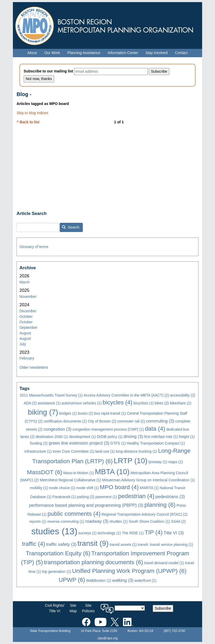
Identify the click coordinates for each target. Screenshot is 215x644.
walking (123, 580)
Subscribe (163, 608)
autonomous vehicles (82, 403)
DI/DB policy (110, 437)
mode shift (88, 488)
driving (133, 437)
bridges (68, 413)
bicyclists (144, 403)
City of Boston (102, 421)
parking (86, 497)
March (25, 282)
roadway (97, 521)
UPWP (72, 580)
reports (38, 521)
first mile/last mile (161, 437)
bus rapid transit (110, 413)
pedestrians (170, 497)
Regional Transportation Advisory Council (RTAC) (144, 514)
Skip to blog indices (32, 113)
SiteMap (73, 608)
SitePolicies (88, 608)
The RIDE (133, 533)
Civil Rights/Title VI (55, 608)
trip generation (57, 572)
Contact (181, 53)
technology (109, 533)
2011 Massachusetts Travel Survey (51, 395)
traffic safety (61, 544)
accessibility (183, 395)
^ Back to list (28, 122)
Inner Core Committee (73, 451)
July (23, 344)
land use (105, 451)
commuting (160, 421)
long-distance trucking (136, 451)
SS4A (178, 521)
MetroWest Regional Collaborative (70, 480)
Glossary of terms (34, 247)
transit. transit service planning (165, 545)
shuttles (118, 521)
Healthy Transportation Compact (156, 443)
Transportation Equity (58, 553)
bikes (162, 403)
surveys (87, 533)
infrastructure (38, 451)
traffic (34, 544)
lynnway (158, 462)
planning (160, 505)
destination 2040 (52, 437)
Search (71, 227)
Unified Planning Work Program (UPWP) (129, 571)
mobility (39, 488)
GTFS (118, 443)
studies (54, 531)
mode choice (62, 488)
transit (93, 543)
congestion (57, 429)
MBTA (112, 472)
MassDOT (45, 472)
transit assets (123, 545)
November (28, 297)
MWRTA (149, 488)
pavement (106, 497)
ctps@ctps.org (108, 638)
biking (43, 412)
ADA (30, 403)
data (155, 429)
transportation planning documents (93, 562)
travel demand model (164, 563)
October (26, 316)
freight (187, 437)
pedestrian (136, 496)
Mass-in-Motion (78, 473)
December (28, 311)
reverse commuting (66, 521)
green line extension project (79, 443)
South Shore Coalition (149, 521)
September (28, 328)
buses (85, 413)
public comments (74, 514)
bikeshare (181, 403)
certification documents (65, 421)
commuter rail (131, 421)
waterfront (145, 580)
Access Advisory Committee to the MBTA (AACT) (126, 395)
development (82, 437)
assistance (49, 403)
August (25, 333)
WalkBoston (98, 580)
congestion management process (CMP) (108, 429)
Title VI (174, 533)
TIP (153, 532)
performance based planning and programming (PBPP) (86, 505)
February (27, 358)
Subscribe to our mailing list (48, 71)
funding (39, 443)
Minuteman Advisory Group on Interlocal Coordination (148, 480)
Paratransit (64, 497)
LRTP (131, 461)
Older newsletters (34, 367)
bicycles (118, 402)
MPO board (119, 487)
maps (175, 462)
